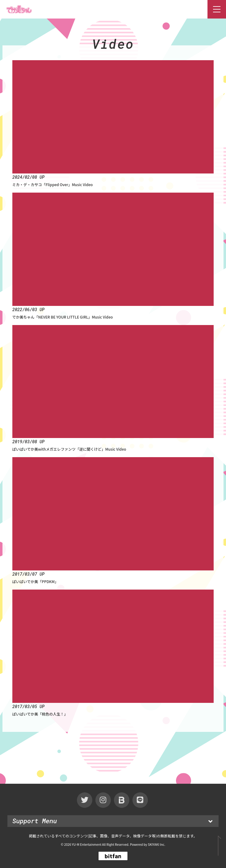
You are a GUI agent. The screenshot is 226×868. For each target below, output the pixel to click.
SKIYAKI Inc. (157, 844)
